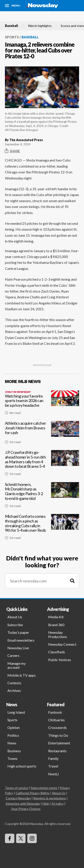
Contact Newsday (18, 798)
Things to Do (58, 735)
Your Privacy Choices (26, 809)
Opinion (14, 727)
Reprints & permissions (50, 798)
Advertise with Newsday (23, 804)
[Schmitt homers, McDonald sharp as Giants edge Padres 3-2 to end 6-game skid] (42, 497)
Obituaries (56, 720)
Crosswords (57, 727)
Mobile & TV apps (22, 675)
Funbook (55, 712)
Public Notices (60, 660)
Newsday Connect (62, 644)
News (12, 743)
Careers (13, 655)
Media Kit (56, 617)
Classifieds (57, 652)
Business (14, 751)
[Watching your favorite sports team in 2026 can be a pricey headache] (42, 404)
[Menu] (13, 6)
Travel (53, 766)
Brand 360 (56, 625)
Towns (12, 758)
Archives (14, 690)
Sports (12, 37)
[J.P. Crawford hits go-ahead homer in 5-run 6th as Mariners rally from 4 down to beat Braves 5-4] (42, 465)
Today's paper (18, 632)
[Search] (72, 581)
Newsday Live (18, 648)
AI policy (58, 804)
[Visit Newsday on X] (21, 838)
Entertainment (59, 743)
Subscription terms (44, 788)
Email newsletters (21, 640)
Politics (13, 735)
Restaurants (57, 751)
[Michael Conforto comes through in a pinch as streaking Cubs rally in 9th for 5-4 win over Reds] (42, 529)
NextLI (54, 774)
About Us (15, 617)
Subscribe (15, 625)
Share (12, 151)
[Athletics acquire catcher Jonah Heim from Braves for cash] (42, 434)
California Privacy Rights (33, 793)
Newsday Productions (58, 634)
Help (46, 804)
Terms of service (17, 788)
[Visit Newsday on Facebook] (10, 838)
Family (53, 758)
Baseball (11, 26)
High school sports (22, 766)
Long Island (16, 712)
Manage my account (16, 665)
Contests (14, 683)
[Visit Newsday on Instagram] (32, 838)
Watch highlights (40, 26)
